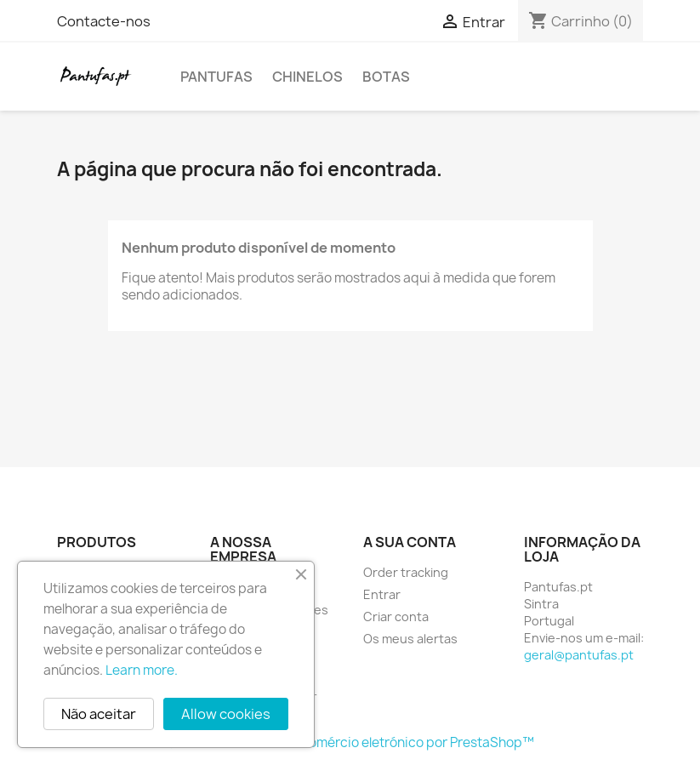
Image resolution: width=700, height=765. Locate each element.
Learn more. (142, 670)
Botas (386, 77)
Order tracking (406, 572)
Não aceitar (99, 714)
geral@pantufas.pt (579, 655)
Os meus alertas (410, 639)
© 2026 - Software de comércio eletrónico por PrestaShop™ (350, 742)
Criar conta (396, 617)
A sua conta (410, 542)
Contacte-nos (104, 21)
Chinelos (307, 77)
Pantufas (216, 77)
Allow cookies (226, 714)
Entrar (382, 594)
